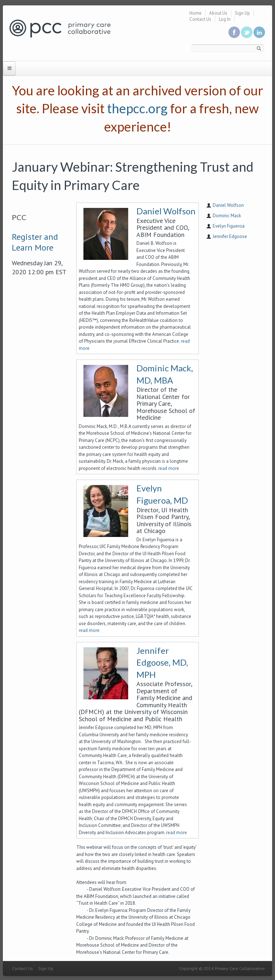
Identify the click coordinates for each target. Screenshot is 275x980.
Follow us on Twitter (247, 32)
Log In (225, 19)
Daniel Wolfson (166, 211)
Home (196, 13)
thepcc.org (137, 108)
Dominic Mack (227, 216)
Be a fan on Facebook (234, 32)
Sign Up (242, 13)
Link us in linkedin (259, 32)
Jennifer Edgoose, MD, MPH (162, 662)
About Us (218, 13)
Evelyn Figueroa (229, 226)
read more (169, 468)
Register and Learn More (35, 242)
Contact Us (200, 19)
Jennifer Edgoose (230, 236)
